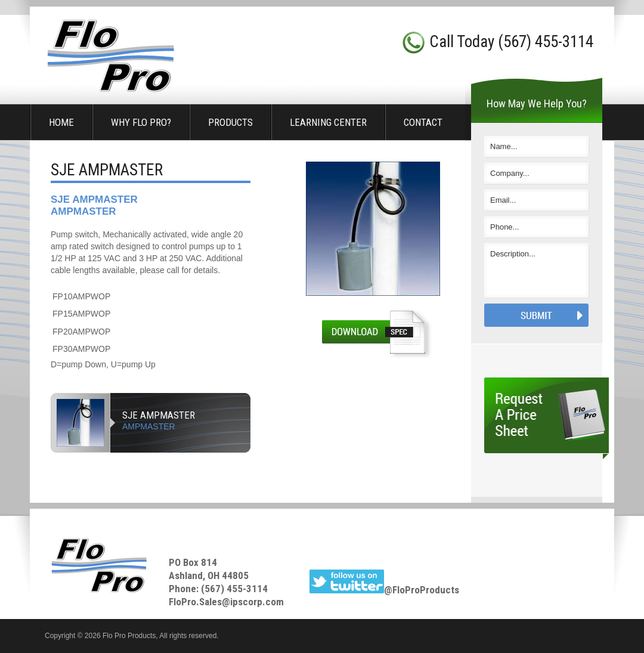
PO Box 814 (193, 562)
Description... (537, 271)
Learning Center (328, 122)
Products (230, 122)
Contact (423, 122)
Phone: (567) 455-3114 (218, 589)
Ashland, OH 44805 (209, 575)
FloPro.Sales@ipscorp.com (226, 602)
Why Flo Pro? (141, 122)
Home (61, 122)
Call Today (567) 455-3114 (511, 42)
